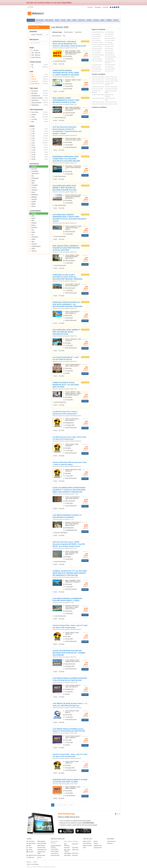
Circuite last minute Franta (98, 83)
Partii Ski (96, 840)
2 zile (39, 129)
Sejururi (57, 20)
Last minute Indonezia (97, 49)
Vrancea (33, 251)
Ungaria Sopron (35, 246)
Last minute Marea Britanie (98, 55)
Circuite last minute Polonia (98, 95)
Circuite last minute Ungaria (98, 104)
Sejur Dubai (75, 844)
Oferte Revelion (41, 842)
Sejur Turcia (75, 850)
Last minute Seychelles (110, 65)
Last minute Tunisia (96, 71)
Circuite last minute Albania (98, 77)
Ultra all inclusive (39, 103)
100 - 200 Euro (35, 53)
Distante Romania (87, 842)
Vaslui (32, 249)
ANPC (85, 844)
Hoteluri (74, 20)
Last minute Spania (96, 67)
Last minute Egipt (109, 42)
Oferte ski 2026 (87, 838)
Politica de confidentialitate (33, 861)
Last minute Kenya (109, 51)
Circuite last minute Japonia (111, 89)
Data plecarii (78, 32)
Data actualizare (69, 32)
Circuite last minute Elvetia (98, 81)
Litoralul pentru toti (42, 846)
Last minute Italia (109, 49)
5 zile (39, 136)
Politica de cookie (31, 866)
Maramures (34, 237)
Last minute (31, 20)
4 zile (39, 133)
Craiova (33, 188)
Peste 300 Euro (35, 57)
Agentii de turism (32, 852)
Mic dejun (39, 93)
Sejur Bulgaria (68, 850)
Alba (32, 216)
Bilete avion (82, 20)
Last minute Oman (109, 59)
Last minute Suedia (109, 67)
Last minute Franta (109, 44)
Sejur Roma (75, 841)
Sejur (29, 842)
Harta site (29, 858)
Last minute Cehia (109, 36)
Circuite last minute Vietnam (111, 104)
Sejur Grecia (75, 846)
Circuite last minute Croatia (111, 79)
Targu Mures (34, 174)
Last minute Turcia (109, 71)
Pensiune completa (39, 98)
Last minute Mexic (96, 57)
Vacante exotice (41, 844)
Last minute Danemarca (97, 42)
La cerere (39, 119)
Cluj (32, 230)
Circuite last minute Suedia (98, 102)
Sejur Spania (67, 852)
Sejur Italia (75, 852)
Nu (39, 67)
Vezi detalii (85, 60)
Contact (35, 858)
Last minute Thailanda (110, 69)
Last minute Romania (97, 65)
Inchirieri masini (41, 852)
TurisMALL (109, 20)
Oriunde (33, 166)
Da (39, 65)
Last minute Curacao (110, 40)
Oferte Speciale (41, 838)
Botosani (33, 223)
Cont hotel (105, 7)
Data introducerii (57, 36)
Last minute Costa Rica (110, 38)
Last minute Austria (96, 34)
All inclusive (39, 100)
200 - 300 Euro (35, 55)
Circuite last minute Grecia (98, 87)
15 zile (39, 159)
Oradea (33, 202)
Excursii (116, 20)
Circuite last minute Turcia (111, 102)
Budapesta (34, 195)
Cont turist (90, 7)
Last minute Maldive (96, 53)
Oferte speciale (49, 20)
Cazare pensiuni (98, 844)
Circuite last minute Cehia (111, 77)
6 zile (39, 138)
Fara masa (39, 91)
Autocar (39, 114)
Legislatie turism (98, 842)
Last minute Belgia (109, 34)
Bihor (32, 221)
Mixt (39, 121)
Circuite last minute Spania (98, 98)
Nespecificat (39, 105)
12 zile (39, 152)
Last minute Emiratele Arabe (98, 44)
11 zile (39, 150)
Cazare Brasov (55, 850)
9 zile (39, 145)
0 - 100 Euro (34, 50)
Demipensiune (39, 96)
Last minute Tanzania (97, 69)
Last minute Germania (97, 47)
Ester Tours (110, 840)
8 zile (39, 143)
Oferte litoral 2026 (42, 840)
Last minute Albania (109, 32)
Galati (32, 232)
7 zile (39, 140)
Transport (96, 20)
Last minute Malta (109, 53)
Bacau (32, 181)
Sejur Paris (67, 844)
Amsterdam (34, 171)
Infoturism (36, 14)
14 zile (39, 157)
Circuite (63, 20)
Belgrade (33, 197)
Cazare (69, 20)
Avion (39, 117)
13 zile (39, 154)
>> (72, 805)
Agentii (102, 20)
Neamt (32, 239)
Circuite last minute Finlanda (111, 81)
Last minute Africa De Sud (98, 32)
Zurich (32, 192)
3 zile (39, 131)
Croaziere (89, 20)
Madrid (33, 204)
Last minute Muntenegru (110, 57)
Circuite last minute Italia (97, 89)
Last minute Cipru (96, 38)
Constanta (34, 185)
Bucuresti (33, 169)
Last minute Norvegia (97, 59)
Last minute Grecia (109, 47)
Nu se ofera (39, 112)
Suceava (33, 199)
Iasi (32, 176)
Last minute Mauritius (110, 55)
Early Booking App (66, 810)
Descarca (66, 828)
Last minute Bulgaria (96, 36)
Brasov (33, 206)
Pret (64, 36)
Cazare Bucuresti (55, 852)
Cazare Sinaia (54, 846)
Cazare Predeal (55, 848)
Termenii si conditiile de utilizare (34, 865)
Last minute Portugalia (97, 61)
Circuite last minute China (98, 79)
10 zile (39, 147)
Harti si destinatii (87, 840)
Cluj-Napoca (34, 178)
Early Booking (40, 20)
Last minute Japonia (96, 51)
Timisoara (33, 190)
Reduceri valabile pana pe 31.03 (69, 814)
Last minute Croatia (96, 40)
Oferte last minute (38, 23)
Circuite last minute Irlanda (111, 87)
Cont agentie (98, 7)
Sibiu (32, 183)
